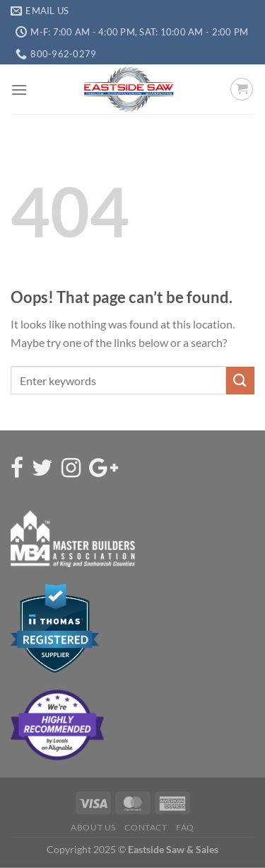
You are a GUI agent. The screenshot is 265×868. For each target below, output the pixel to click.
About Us (93, 827)
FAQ (185, 827)
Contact (146, 827)
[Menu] (19, 90)
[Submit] (240, 381)
